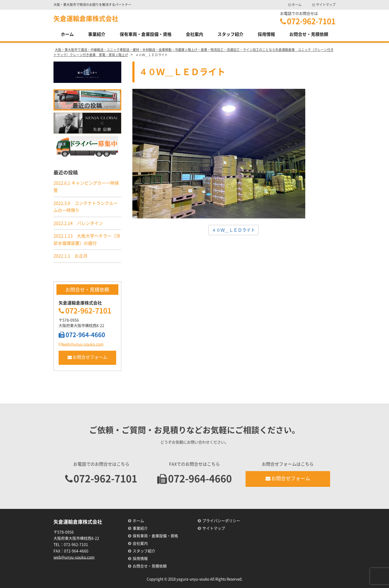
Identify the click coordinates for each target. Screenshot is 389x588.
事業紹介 (97, 34)
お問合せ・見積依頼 (309, 34)
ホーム (297, 5)
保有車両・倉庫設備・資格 (146, 34)
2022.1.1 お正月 (71, 256)
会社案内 (194, 34)
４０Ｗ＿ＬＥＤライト (233, 230)
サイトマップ (326, 5)
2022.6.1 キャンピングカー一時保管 (86, 187)
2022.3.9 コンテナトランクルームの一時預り (86, 207)
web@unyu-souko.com (81, 344)
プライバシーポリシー (221, 521)
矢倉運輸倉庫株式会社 (86, 19)
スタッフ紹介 (230, 34)
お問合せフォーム (87, 357)
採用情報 (266, 34)
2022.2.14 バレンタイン (78, 223)
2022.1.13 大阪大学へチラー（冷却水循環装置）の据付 (87, 240)
